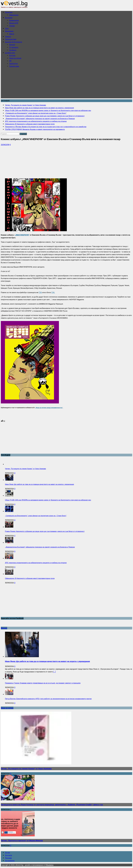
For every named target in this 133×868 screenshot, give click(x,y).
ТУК (40, 292)
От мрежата (14, 47)
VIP (10, 61)
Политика (9, 12)
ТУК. (53, 292)
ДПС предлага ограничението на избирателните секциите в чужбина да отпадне (36, 563)
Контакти (8, 855)
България (9, 18)
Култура (12, 55)
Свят (7, 28)
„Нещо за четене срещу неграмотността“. (49, 408)
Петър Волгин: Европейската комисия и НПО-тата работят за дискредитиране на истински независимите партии (48, 699)
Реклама (8, 858)
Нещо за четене (15, 58)
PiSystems (50, 865)
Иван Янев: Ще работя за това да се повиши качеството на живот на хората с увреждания (39, 484)
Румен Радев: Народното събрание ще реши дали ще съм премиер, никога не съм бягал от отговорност (45, 531)
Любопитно (13, 64)
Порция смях (14, 66)
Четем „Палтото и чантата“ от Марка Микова (22, 841)
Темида (8, 37)
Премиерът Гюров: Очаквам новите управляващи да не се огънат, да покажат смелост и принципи (43, 683)
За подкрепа (10, 861)
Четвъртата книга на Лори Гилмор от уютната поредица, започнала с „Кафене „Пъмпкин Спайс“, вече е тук (52, 805)
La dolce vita (10, 53)
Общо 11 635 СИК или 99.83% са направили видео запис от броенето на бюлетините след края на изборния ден (48, 500)
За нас (7, 853)
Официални (14, 15)
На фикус (13, 50)
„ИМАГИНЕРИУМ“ (22, 235)
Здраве (12, 26)
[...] (54, 672)
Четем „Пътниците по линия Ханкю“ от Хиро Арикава (25, 469)
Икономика (9, 31)
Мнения (12, 45)
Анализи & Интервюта (13, 42)
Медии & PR (14, 23)
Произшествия (11, 39)
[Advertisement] (66, 84)
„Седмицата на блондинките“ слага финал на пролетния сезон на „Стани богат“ (36, 516)
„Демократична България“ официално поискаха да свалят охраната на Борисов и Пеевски (40, 547)
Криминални (14, 20)
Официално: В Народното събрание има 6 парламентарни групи (30, 578)
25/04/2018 (5, 145)
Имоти (12, 34)
